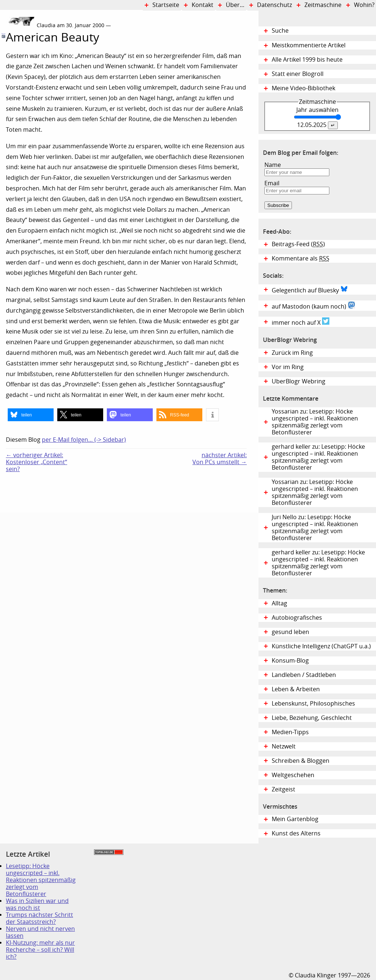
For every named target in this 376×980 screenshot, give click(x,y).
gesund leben (290, 632)
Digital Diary (3, 126)
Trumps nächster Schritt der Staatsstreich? (39, 918)
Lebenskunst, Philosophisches (313, 704)
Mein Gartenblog (295, 819)
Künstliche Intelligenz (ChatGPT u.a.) (321, 646)
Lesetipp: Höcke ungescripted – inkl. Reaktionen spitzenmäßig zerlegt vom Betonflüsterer (41, 880)
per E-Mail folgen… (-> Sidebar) (84, 440)
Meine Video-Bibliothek (303, 88)
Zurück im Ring (292, 353)
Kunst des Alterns (296, 833)
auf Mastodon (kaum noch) (313, 306)
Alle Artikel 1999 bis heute (307, 60)
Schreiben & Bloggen (301, 761)
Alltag (279, 603)
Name (273, 165)
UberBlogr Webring (299, 381)
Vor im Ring (288, 367)
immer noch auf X (301, 322)
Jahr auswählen (317, 110)
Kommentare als (301, 258)
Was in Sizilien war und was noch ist (37, 904)
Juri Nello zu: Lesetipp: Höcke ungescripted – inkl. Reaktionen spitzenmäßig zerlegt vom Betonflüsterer (315, 528)
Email (272, 183)
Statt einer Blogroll (298, 74)
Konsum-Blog (290, 661)
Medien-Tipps (290, 732)
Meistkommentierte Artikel (309, 45)
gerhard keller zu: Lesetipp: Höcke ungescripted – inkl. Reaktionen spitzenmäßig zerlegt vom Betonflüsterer (318, 457)
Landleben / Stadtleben (304, 675)
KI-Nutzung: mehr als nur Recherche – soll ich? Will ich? (40, 950)
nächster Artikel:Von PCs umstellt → (220, 459)
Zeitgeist (283, 789)
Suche (280, 31)
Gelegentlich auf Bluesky (310, 289)
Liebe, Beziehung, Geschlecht (312, 718)
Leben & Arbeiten (296, 689)
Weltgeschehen (293, 775)
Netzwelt (284, 746)
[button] (31, 415)
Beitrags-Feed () (298, 244)
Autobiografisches (297, 618)
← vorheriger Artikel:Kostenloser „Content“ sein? (37, 462)
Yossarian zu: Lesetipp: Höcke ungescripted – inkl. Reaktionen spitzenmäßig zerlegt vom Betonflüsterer (315, 422)
